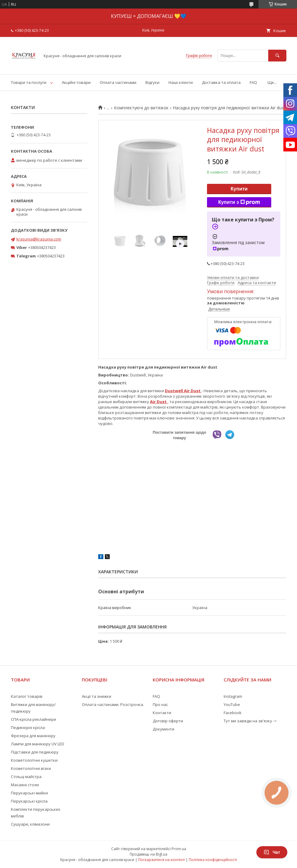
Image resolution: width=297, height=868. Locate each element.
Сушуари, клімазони (30, 824)
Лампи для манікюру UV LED (38, 744)
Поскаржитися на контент (162, 860)
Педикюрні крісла (28, 727)
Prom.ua (179, 849)
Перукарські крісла (29, 801)
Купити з (239, 202)
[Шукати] (277, 56)
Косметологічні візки (31, 768)
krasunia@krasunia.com (39, 239)
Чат (272, 852)
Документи (164, 729)
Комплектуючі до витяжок (141, 108)
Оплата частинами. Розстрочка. (113, 704)
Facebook (233, 713)
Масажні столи (25, 785)
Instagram (233, 696)
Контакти (162, 713)
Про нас (160, 704)
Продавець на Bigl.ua (148, 854)
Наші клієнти (181, 82)
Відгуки (152, 82)
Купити (239, 189)
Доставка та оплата (221, 82)
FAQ (253, 82)
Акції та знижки (97, 696)
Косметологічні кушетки (34, 760)
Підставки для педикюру (35, 752)
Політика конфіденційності (213, 860)
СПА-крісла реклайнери (33, 719)
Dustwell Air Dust (183, 391)
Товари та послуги (29, 82)
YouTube (232, 704)
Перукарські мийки (29, 793)
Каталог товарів (27, 696)
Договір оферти (168, 721)
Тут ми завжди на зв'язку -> (250, 721)
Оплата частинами (118, 82)
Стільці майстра (26, 777)
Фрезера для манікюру (33, 736)
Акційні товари (76, 82)
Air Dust (159, 402)
